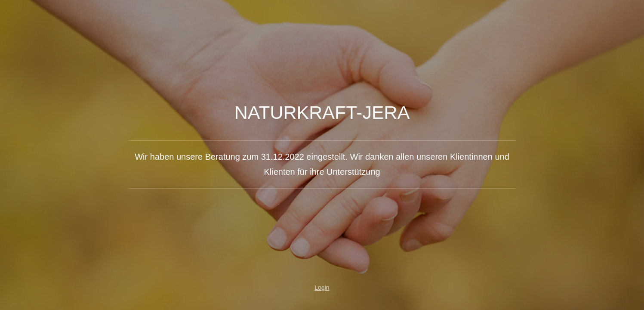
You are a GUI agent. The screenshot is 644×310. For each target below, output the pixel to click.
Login (322, 288)
